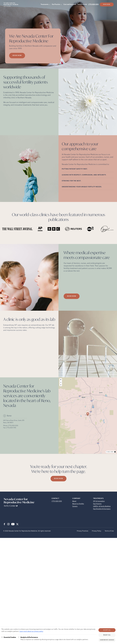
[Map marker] (88, 414)
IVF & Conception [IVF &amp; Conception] (99, 501)
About (74, 501)
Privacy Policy (96, 531)
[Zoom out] (61, 382)
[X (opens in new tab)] (17, 524)
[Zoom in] (61, 380)
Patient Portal (82, 4)
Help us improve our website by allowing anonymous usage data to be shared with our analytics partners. (54, 638)
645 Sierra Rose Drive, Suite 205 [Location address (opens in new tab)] (14, 421)
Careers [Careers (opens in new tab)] (75, 506)
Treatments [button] (45, 4)
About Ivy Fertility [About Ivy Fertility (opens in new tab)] (78, 504)
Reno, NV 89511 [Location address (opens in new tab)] (8, 423)
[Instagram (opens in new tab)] (8, 524)
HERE (112, 452)
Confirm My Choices (107, 640)
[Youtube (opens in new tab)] (13, 524)
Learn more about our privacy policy (31, 631)
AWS (109, 452)
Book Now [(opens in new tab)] (107, 4)
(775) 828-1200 (93, 4)
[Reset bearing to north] (61, 385)
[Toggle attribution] (115, 452)
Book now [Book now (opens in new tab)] (17, 56)
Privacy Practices (83, 531)
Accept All (107, 630)
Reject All (107, 635)
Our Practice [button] (56, 4)
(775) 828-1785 (11, 428)
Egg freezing (97, 504)
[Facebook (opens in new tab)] (4, 524)
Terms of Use (109, 531)
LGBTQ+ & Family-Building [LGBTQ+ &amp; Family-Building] (102, 506)
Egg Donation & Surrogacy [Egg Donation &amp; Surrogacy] (102, 509)
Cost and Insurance (70, 4)
